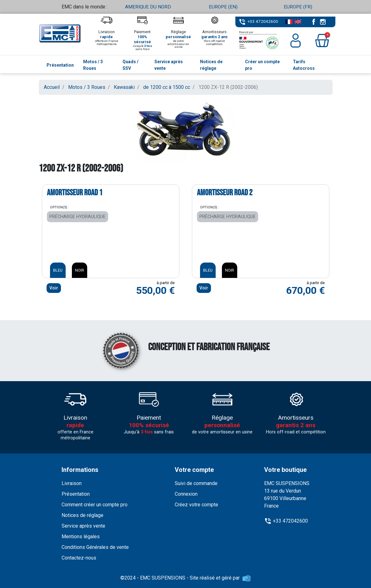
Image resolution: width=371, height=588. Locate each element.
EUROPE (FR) (298, 7)
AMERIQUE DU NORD (148, 7)
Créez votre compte (196, 505)
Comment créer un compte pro (95, 505)
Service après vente (83, 526)
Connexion (186, 494)
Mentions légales (81, 537)
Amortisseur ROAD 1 (75, 192)
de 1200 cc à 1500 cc (167, 87)
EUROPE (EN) (223, 7)
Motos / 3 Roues (87, 87)
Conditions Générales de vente (95, 547)
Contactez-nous (79, 558)
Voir (54, 288)
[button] (322, 41)
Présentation (76, 494)
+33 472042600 (263, 21)
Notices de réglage (83, 515)
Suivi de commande (196, 483)
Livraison (72, 483)
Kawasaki (124, 87)
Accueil (52, 87)
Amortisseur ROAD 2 (225, 192)
